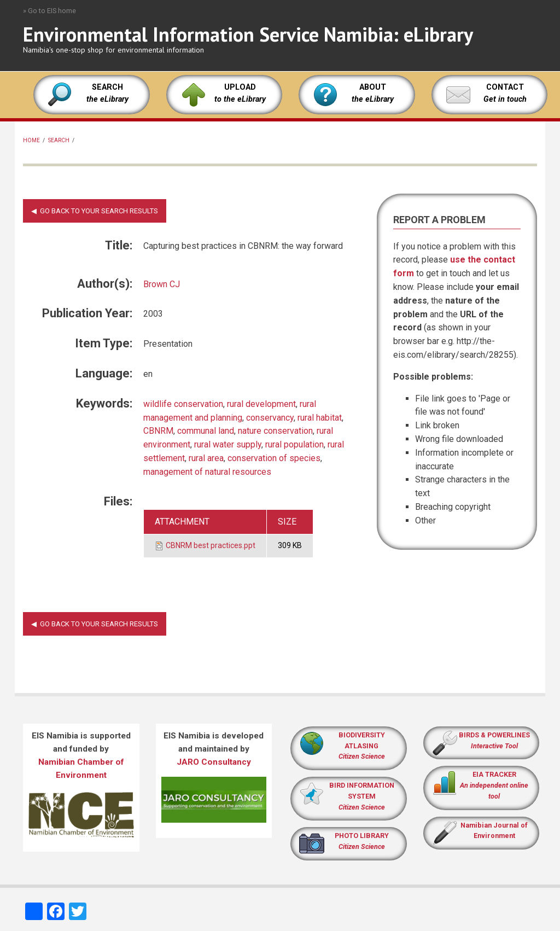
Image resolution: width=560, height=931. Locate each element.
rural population (294, 444)
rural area (206, 458)
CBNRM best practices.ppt (211, 545)
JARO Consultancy (214, 762)
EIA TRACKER (494, 774)
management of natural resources (207, 472)
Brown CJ (162, 284)
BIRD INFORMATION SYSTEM (362, 796)
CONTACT (505, 87)
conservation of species (274, 458)
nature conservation (275, 431)
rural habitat (320, 418)
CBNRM (158, 431)
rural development (261, 404)
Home (31, 140)
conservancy (270, 418)
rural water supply (228, 444)
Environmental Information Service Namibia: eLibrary (248, 34)
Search (59, 140)
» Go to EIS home (49, 11)
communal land (206, 431)
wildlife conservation (183, 404)
